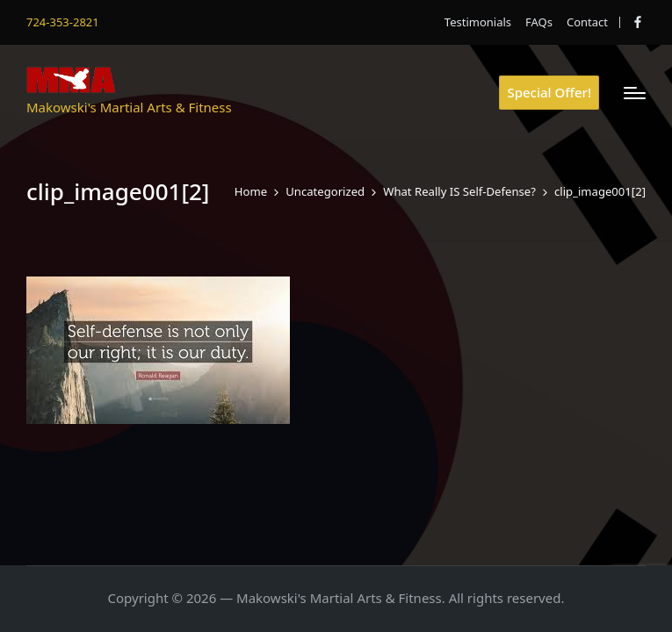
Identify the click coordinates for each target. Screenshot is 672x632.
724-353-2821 (63, 22)
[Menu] (635, 93)
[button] (549, 93)
